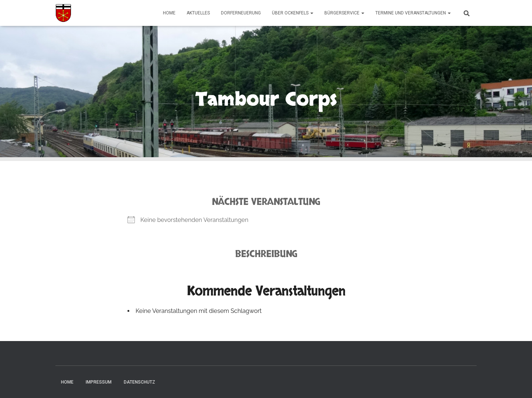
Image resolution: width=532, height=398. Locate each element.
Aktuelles (198, 13)
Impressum (99, 382)
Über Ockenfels (293, 13)
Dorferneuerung (241, 13)
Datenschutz (139, 382)
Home (169, 13)
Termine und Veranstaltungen (413, 13)
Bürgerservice (344, 13)
